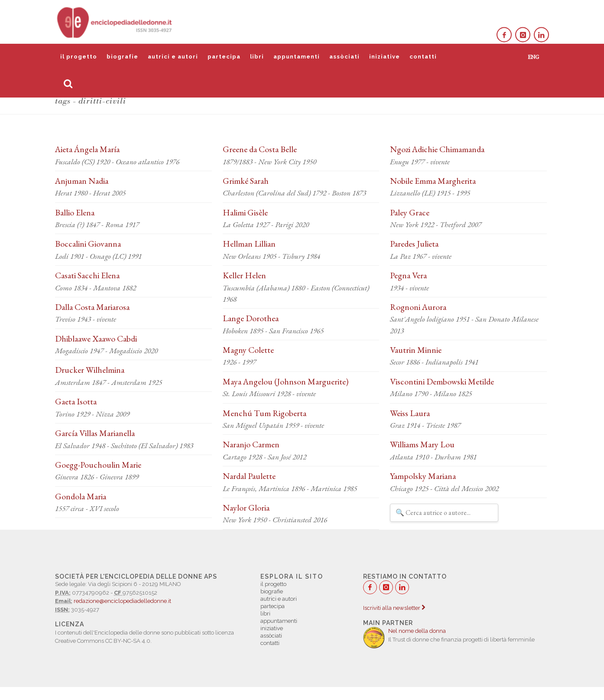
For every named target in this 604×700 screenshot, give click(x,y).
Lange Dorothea (251, 318)
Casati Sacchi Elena (87, 275)
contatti (423, 57)
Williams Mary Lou (422, 444)
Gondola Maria (81, 496)
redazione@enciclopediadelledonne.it (122, 601)
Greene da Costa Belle (260, 149)
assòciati (344, 57)
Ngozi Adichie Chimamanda (437, 149)
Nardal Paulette (249, 476)
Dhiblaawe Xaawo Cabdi (96, 339)
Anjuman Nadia (82, 181)
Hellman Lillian (249, 244)
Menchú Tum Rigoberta (265, 413)
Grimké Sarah (246, 181)
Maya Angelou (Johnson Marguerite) (286, 381)
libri (257, 57)
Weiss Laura (410, 413)
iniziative (385, 57)
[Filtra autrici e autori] (444, 513)
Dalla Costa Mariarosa (92, 307)
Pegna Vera (408, 275)
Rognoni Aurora (418, 307)
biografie (122, 57)
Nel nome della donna (417, 631)
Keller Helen (244, 275)
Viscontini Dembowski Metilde (442, 381)
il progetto (79, 57)
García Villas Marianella (95, 433)
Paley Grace (410, 212)
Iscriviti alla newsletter (394, 608)
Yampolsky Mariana (423, 476)
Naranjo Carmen (251, 444)
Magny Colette (248, 350)
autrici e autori (173, 57)
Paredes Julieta (414, 244)
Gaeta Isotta (76, 401)
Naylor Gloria (246, 508)
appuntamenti (297, 57)
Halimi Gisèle (245, 212)
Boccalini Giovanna (88, 244)
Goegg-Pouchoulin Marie (98, 465)
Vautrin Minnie (416, 350)
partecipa (224, 57)
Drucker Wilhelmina (90, 370)
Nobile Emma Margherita (433, 181)
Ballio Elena (75, 212)
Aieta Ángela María (87, 149)
